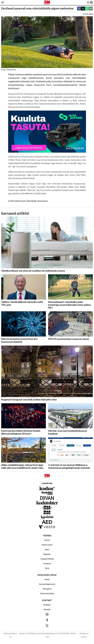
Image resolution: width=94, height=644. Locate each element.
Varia (47, 568)
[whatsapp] (87, 9)
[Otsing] (88, 3)
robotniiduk (31, 201)
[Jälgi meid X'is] (47, 626)
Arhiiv (47, 579)
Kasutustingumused (47, 584)
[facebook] (79, 9)
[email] (91, 9)
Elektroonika (47, 545)
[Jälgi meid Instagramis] (47, 615)
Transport (47, 563)
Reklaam (47, 605)
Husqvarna (43, 201)
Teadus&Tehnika (47, 559)
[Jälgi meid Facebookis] (47, 620)
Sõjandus (47, 554)
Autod (47, 540)
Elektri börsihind (47, 593)
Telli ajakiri (47, 589)
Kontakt (47, 609)
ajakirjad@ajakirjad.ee (48, 633)
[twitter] (83, 9)
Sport (47, 549)
